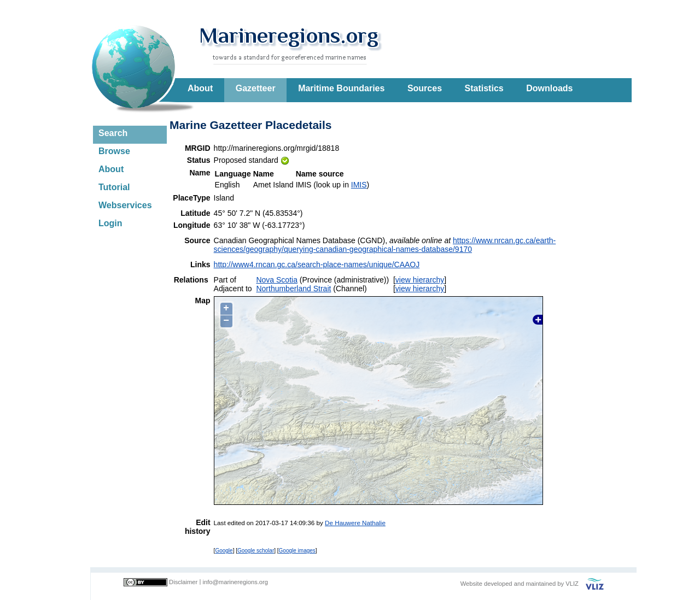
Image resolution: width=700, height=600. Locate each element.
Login (110, 223)
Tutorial (114, 187)
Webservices (125, 205)
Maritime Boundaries (341, 88)
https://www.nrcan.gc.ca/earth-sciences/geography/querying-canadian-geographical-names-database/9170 (385, 245)
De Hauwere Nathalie (355, 523)
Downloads (549, 88)
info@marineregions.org (235, 582)
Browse (114, 151)
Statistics (484, 88)
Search (113, 133)
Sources (425, 88)
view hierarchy (420, 280)
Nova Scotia (276, 280)
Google (224, 551)
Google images (297, 551)
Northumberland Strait (293, 289)
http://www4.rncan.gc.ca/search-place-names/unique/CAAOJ (317, 264)
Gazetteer (256, 88)
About (200, 88)
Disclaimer (183, 582)
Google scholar (256, 551)
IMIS (359, 185)
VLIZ (572, 584)
